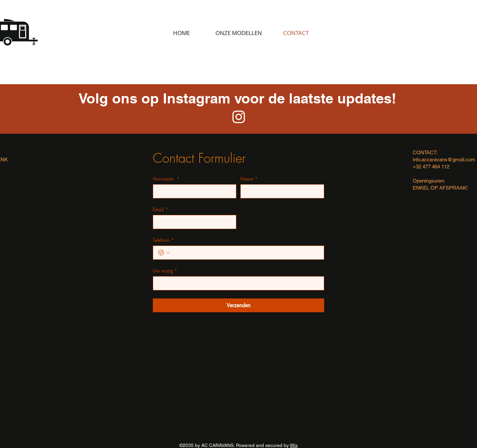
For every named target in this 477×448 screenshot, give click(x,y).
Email (160, 209)
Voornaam (166, 179)
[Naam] (280, 191)
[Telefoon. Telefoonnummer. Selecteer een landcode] (164, 253)
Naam (249, 179)
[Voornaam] (193, 191)
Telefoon (163, 240)
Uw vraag (165, 271)
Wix (294, 445)
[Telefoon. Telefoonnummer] (245, 253)
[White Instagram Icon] (239, 117)
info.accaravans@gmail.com (444, 159)
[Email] (193, 222)
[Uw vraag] (236, 283)
